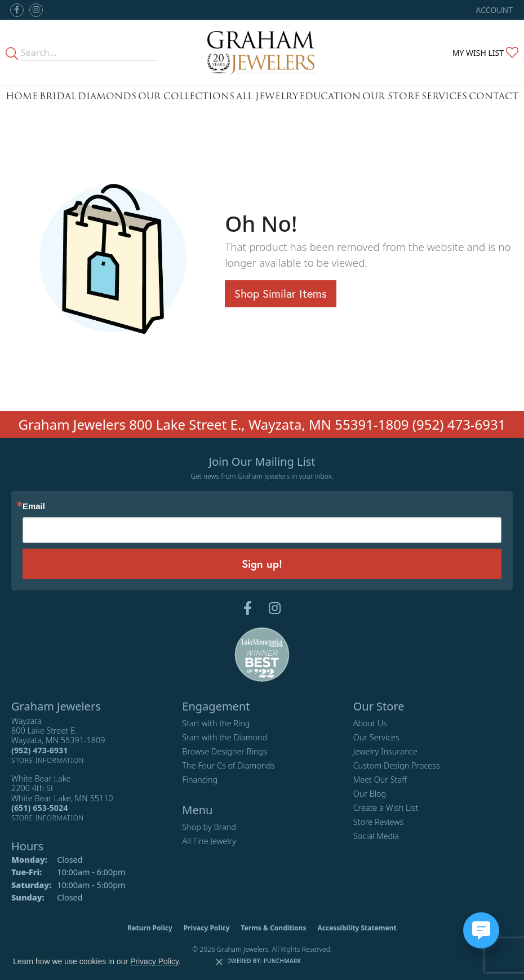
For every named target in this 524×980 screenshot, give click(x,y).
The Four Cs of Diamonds (228, 765)
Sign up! (262, 564)
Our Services (376, 737)
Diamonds (107, 96)
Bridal (58, 96)
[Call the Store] (39, 750)
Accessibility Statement (357, 928)
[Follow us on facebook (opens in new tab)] (17, 10)
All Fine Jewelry (209, 841)
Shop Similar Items (281, 293)
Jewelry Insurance (385, 751)
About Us (370, 723)
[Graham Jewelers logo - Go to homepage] (262, 53)
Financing (200, 780)
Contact (494, 96)
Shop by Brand (209, 827)
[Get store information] (48, 760)
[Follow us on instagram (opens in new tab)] (36, 10)
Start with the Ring (216, 723)
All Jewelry (267, 96)
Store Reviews (379, 822)
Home (22, 96)
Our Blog (370, 794)
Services (444, 96)
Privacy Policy (207, 928)
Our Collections (186, 96)
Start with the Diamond (225, 737)
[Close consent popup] (219, 962)
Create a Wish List (386, 808)
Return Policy (150, 928)
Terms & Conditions (274, 928)
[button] (493, 10)
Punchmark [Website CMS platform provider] (283, 961)
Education (330, 96)
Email (34, 507)
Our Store (391, 96)
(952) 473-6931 (459, 424)
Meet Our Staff (380, 780)
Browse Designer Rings (224, 751)
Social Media (376, 836)
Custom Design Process (397, 765)
